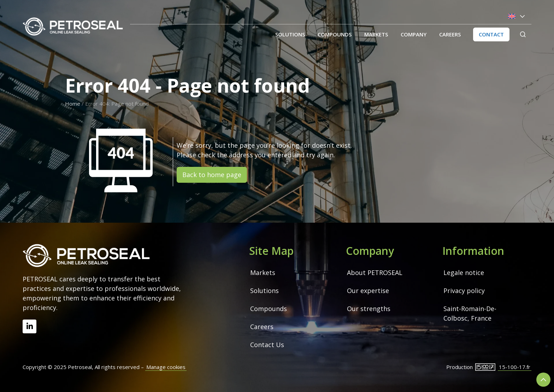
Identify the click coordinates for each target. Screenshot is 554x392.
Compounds (335, 34)
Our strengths (369, 309)
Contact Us (267, 345)
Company (414, 34)
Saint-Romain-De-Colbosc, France (470, 313)
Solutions (290, 34)
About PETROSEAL (375, 273)
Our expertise (368, 291)
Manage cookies (166, 367)
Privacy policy (464, 291)
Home (73, 104)
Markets (376, 34)
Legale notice (464, 273)
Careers (450, 34)
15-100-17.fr (515, 367)
